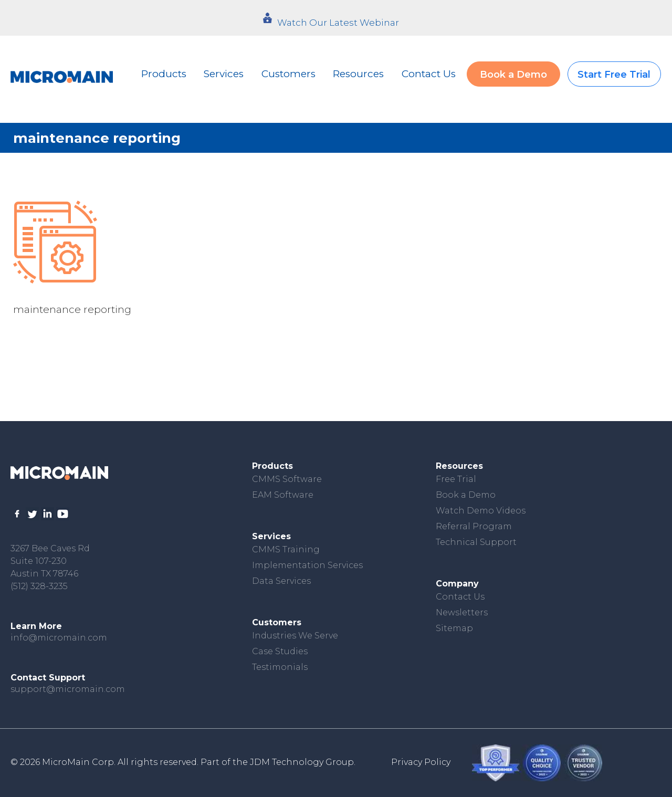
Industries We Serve (295, 636)
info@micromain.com (59, 638)
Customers (288, 74)
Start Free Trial (614, 75)
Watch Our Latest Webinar (338, 23)
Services (224, 74)
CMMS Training (286, 549)
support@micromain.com (68, 689)
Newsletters (462, 612)
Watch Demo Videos (481, 511)
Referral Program (474, 526)
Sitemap (454, 628)
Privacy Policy (421, 762)
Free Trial (456, 479)
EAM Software (283, 495)
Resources (358, 74)
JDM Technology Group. (303, 762)
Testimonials (280, 667)
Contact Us (429, 74)
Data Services (281, 581)
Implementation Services (307, 565)
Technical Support (476, 542)
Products (164, 74)
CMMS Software (287, 479)
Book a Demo (513, 75)
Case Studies (280, 651)
